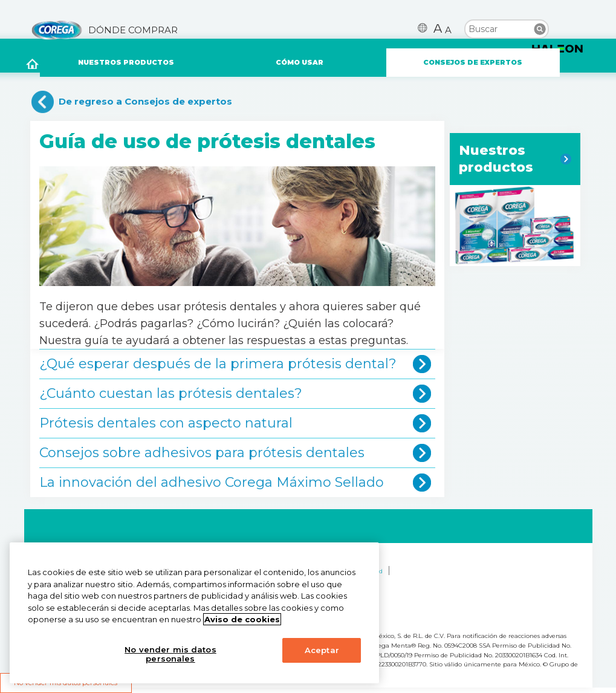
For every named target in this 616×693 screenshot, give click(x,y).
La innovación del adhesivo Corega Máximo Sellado (212, 482)
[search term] (507, 28)
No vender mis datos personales (170, 654)
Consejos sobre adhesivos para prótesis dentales (202, 453)
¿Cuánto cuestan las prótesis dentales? (171, 393)
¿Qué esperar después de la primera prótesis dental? (218, 364)
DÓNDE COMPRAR (133, 30)
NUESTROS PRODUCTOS (126, 62)
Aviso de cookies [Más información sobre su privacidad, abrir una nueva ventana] (242, 619)
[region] (194, 613)
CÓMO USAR (300, 62)
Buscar (540, 29)
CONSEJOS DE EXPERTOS (473, 62)
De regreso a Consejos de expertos (145, 101)
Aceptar (322, 650)
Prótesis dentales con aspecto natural (166, 423)
